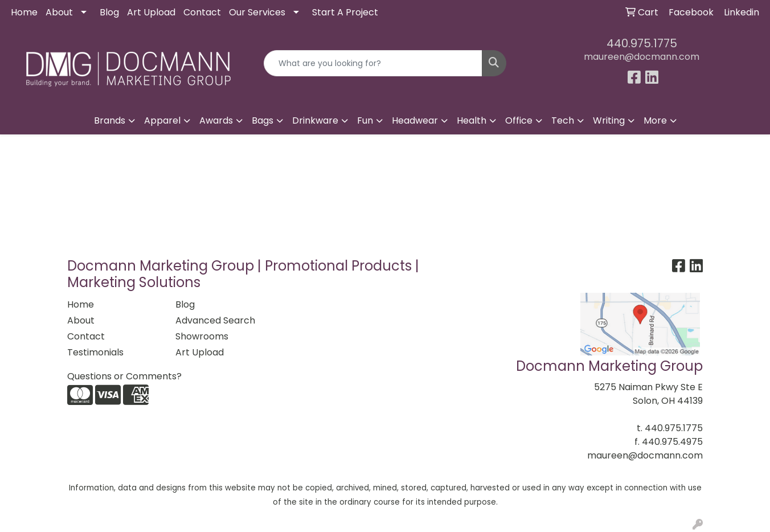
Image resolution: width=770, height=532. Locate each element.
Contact (202, 12)
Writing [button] (609, 120)
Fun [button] (365, 120)
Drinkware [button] (315, 120)
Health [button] (472, 120)
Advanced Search (215, 320)
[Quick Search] (373, 63)
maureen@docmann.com (642, 57)
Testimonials (95, 352)
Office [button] (519, 120)
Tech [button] (563, 120)
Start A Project (345, 12)
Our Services (257, 12)
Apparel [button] (162, 120)
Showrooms (202, 336)
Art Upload (151, 12)
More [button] (655, 120)
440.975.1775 (642, 43)
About (59, 12)
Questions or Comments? (124, 376)
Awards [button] (216, 120)
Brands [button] (110, 120)
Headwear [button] (415, 120)
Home (24, 12)
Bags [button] (263, 120)
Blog (109, 12)
